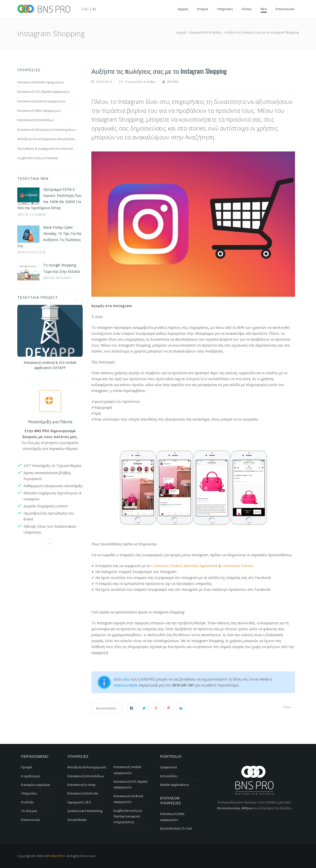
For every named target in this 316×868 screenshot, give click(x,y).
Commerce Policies (238, 566)
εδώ (126, 679)
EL (95, 9)
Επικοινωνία (50, 543)
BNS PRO (58, 856)
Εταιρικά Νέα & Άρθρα (140, 82)
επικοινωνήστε (126, 685)
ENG (85, 9)
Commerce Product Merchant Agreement (185, 566)
